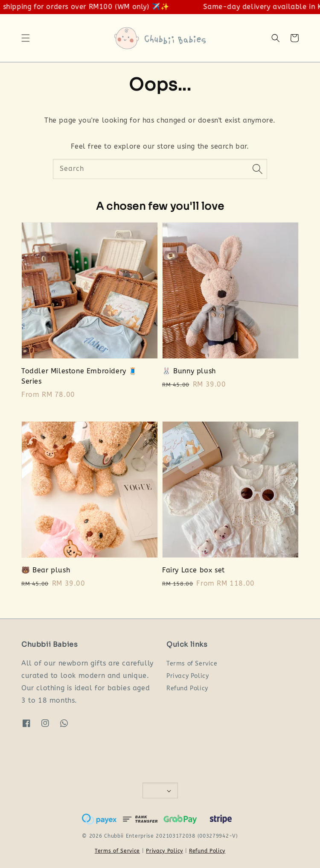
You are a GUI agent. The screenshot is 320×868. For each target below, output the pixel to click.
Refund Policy (187, 688)
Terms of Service (192, 664)
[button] (26, 38)
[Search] (257, 169)
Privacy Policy (188, 676)
